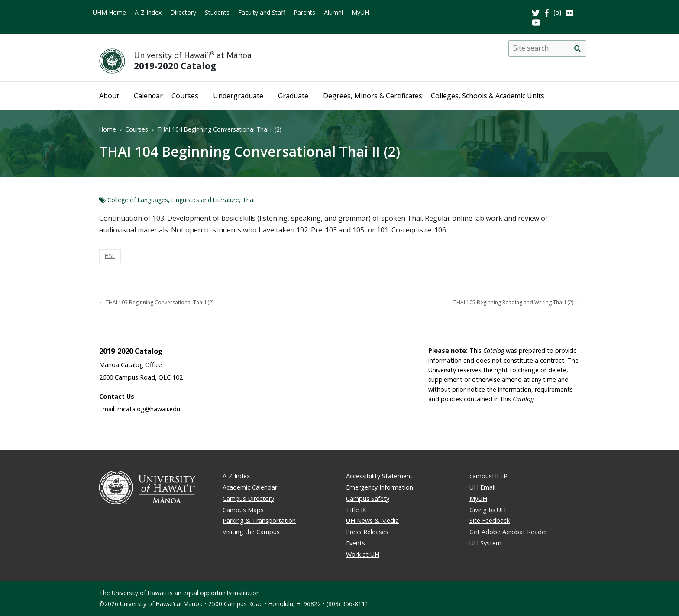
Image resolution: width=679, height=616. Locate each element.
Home (108, 129)
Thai (249, 200)
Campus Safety (368, 498)
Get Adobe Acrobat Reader (508, 532)
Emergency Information (380, 487)
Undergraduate (238, 96)
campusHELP (488, 476)
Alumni (333, 12)
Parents (304, 12)
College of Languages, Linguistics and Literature (173, 200)
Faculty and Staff (262, 12)
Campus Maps (243, 510)
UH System (485, 543)
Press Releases (367, 532)
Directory (183, 12)
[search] (577, 48)
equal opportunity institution (221, 593)
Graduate (293, 96)
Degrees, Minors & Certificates (373, 96)
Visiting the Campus (251, 532)
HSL (110, 256)
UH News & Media (372, 521)
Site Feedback (490, 521)
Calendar (148, 96)
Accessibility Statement (379, 476)
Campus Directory (248, 498)
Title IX (356, 510)
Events (356, 543)
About (109, 96)
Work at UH (363, 554)
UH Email (482, 487)
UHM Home (109, 12)
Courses (185, 96)
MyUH (360, 12)
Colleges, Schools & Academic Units (488, 96)
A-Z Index (148, 12)
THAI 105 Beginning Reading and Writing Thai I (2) (517, 302)
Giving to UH (488, 510)
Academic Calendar (250, 487)
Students (217, 12)
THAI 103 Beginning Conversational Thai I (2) (156, 302)
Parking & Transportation (259, 521)
